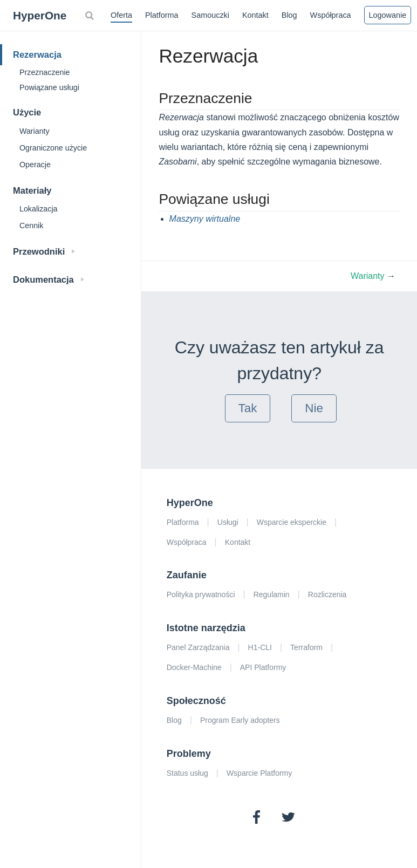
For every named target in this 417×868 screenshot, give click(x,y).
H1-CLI (260, 647)
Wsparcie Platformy (259, 773)
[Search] (91, 15)
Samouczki (210, 15)
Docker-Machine (194, 667)
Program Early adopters (240, 720)
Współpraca (331, 15)
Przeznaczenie (45, 72)
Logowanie (388, 15)
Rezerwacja (37, 54)
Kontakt (255, 15)
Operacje (35, 165)
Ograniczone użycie (53, 148)
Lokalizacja (39, 209)
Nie (314, 408)
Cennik (31, 225)
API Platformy (263, 667)
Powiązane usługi (49, 87)
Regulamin (272, 594)
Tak (248, 408)
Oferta (121, 15)
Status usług (187, 773)
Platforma (162, 15)
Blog (289, 15)
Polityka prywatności (201, 594)
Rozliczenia (327, 594)
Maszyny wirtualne (205, 219)
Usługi (228, 522)
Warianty (35, 131)
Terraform (306, 647)
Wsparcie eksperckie (292, 522)
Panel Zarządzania (198, 647)
